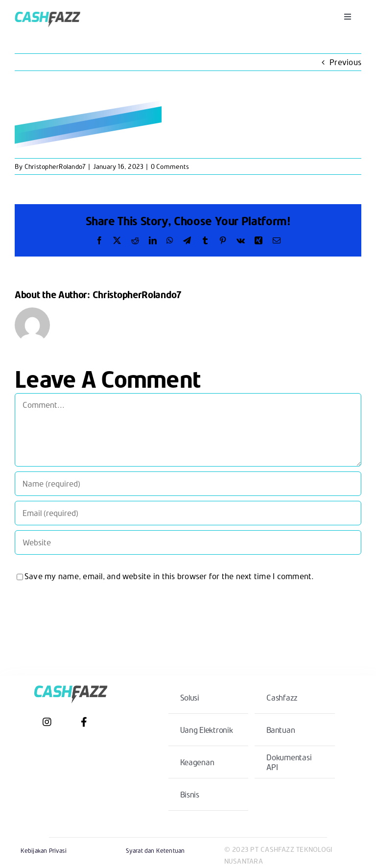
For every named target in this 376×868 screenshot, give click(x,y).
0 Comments (170, 166)
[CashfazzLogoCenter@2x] (47, 10)
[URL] (188, 542)
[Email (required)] (188, 513)
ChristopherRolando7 (55, 166)
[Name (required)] (188, 484)
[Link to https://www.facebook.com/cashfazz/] (84, 722)
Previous (345, 62)
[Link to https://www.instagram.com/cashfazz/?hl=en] (47, 722)
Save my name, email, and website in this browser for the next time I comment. (169, 576)
